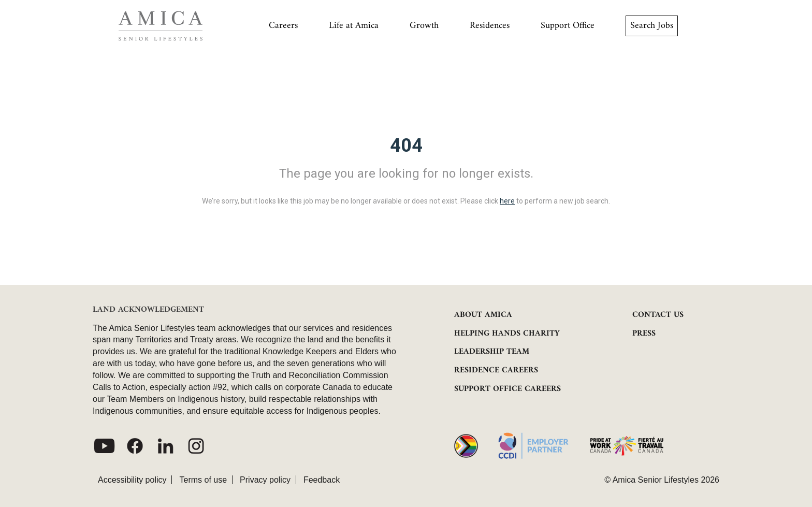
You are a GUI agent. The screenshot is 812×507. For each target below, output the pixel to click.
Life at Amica (354, 26)
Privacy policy (265, 480)
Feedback (322, 480)
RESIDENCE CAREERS (496, 370)
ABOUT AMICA (483, 315)
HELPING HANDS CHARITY (507, 334)
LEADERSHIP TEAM (492, 352)
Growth (424, 26)
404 (406, 146)
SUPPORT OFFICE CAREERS (508, 389)
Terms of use (203, 480)
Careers (283, 26)
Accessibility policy (132, 480)
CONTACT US (658, 315)
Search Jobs (652, 26)
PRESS (644, 334)
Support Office (568, 26)
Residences (490, 26)
